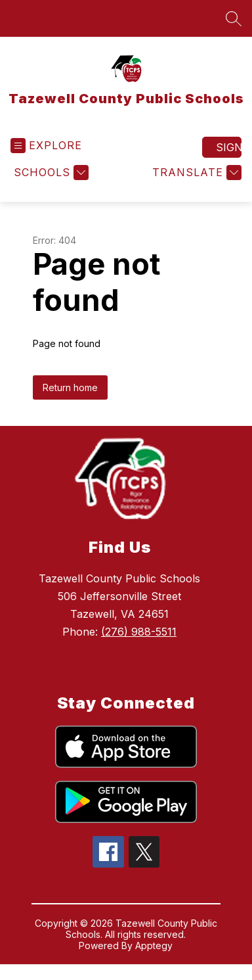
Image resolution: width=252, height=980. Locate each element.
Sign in (229, 147)
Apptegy (154, 945)
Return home (70, 387)
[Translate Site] (195, 173)
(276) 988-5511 (139, 632)
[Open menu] (46, 146)
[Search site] (234, 18)
